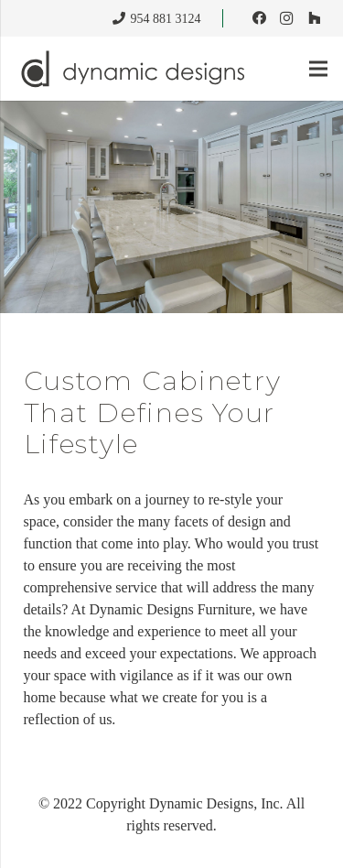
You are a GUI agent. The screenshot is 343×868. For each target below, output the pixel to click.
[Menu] (318, 69)
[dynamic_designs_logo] (135, 69)
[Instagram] (286, 18)
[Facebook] (259, 18)
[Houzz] (314, 18)
